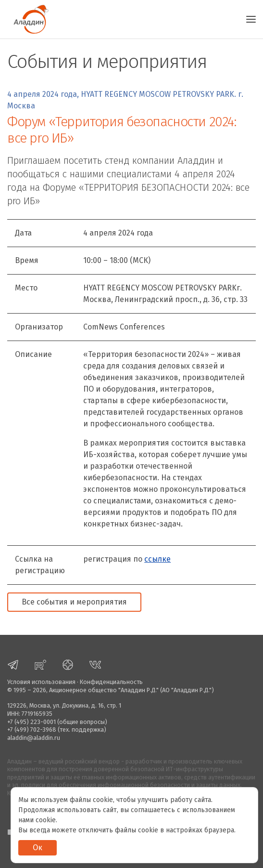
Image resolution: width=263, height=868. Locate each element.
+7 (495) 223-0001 (31, 722)
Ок (38, 848)
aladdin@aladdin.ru (34, 738)
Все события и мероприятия (74, 602)
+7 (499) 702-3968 (32, 730)
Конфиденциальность (111, 682)
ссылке (157, 559)
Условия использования (41, 682)
